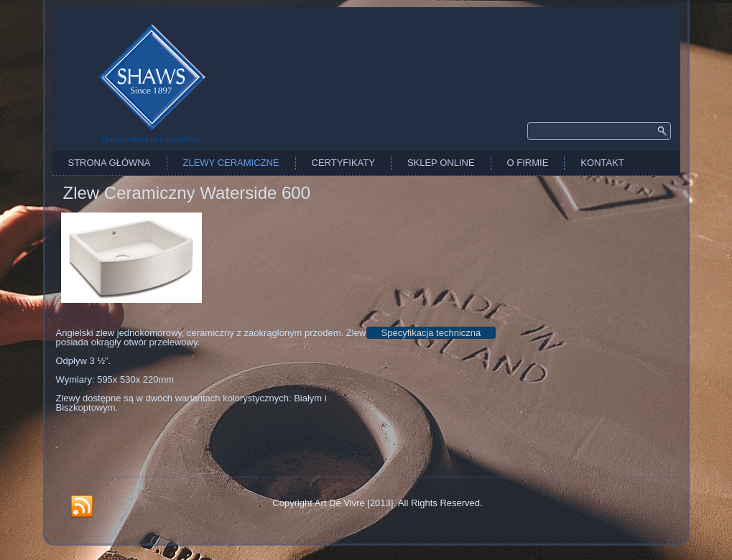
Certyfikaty (343, 163)
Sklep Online (441, 163)
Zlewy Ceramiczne (231, 163)
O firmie (528, 163)
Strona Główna (110, 163)
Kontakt (602, 163)
